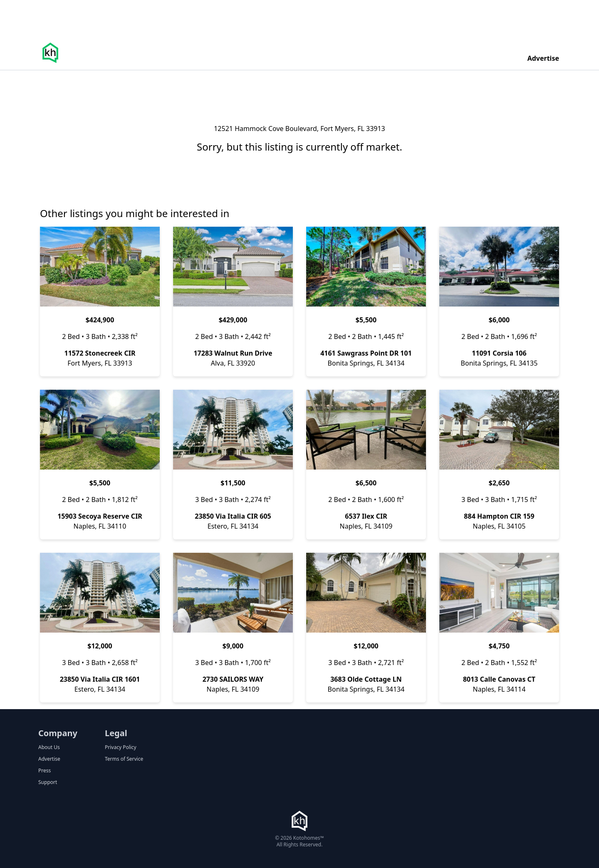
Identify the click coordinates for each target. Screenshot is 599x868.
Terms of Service (124, 759)
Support (48, 782)
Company (58, 733)
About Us (49, 747)
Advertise (543, 58)
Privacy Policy (121, 747)
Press (45, 771)
